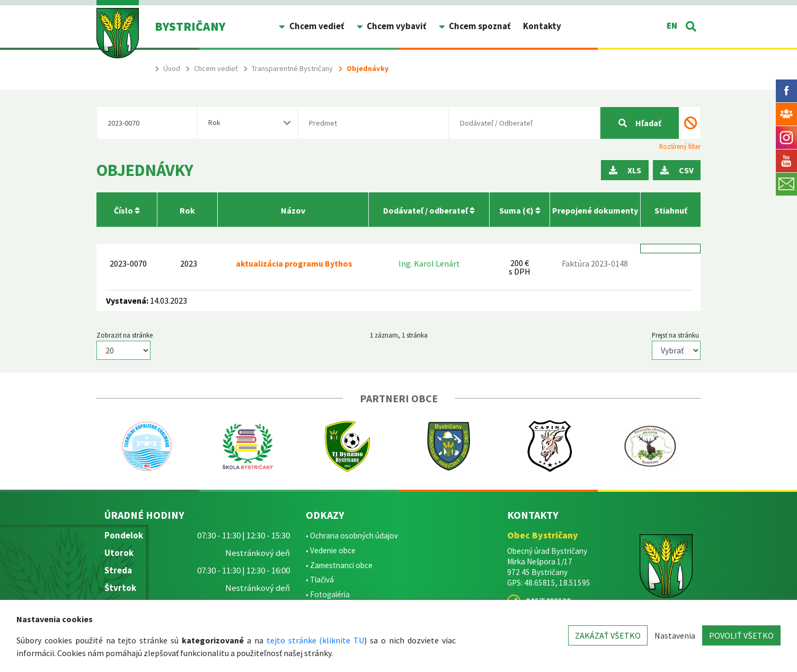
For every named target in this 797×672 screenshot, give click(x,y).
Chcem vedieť (216, 68)
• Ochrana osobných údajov (352, 536)
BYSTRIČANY (190, 26)
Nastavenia (675, 635)
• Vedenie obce (331, 550)
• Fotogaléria (328, 594)
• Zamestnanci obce (339, 565)
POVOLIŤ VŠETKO (741, 635)
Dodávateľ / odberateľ (429, 210)
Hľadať (640, 123)
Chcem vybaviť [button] (396, 26)
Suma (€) (520, 210)
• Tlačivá (320, 580)
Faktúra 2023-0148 (595, 263)
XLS (625, 170)
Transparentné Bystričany (292, 68)
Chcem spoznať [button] (479, 26)
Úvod (172, 68)
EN (672, 25)
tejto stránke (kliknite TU (316, 640)
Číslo (127, 210)
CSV (677, 170)
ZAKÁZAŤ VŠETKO (608, 635)
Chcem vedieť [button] (316, 26)
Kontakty (542, 26)
